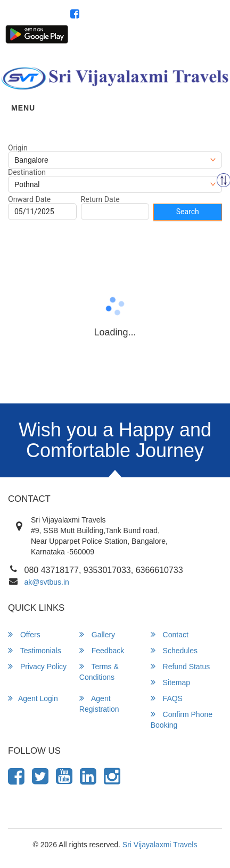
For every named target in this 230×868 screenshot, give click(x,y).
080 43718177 (192, 15)
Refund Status (180, 666)
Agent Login (133, 38)
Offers (24, 634)
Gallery (97, 634)
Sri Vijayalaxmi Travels (160, 845)
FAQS (167, 698)
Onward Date (29, 199)
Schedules (174, 650)
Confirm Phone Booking (182, 719)
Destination (27, 172)
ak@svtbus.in (47, 582)
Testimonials (35, 650)
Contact (170, 634)
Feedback (102, 650)
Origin (18, 148)
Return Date (100, 199)
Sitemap (170, 682)
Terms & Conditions (99, 672)
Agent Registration (184, 38)
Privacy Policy (37, 666)
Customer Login (85, 38)
